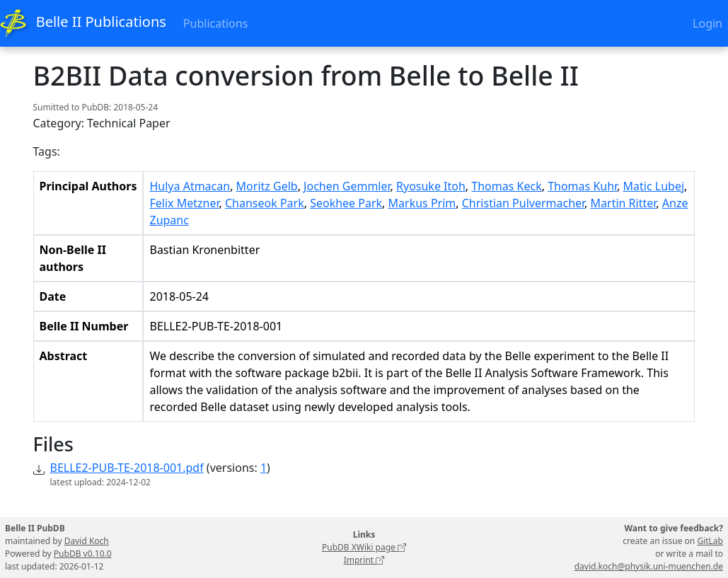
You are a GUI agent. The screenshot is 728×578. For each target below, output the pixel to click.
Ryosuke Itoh (431, 186)
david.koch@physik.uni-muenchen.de (649, 566)
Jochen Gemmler (347, 186)
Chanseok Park (265, 203)
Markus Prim (422, 203)
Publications (215, 23)
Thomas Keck (506, 186)
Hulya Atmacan (190, 186)
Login (707, 23)
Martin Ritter (624, 203)
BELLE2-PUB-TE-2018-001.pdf (127, 468)
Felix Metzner (184, 203)
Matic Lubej (654, 186)
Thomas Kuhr (582, 186)
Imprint (364, 560)
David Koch (87, 541)
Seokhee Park (346, 203)
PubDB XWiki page (364, 547)
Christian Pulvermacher (523, 203)
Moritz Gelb (267, 186)
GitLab (710, 541)
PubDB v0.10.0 (83, 554)
